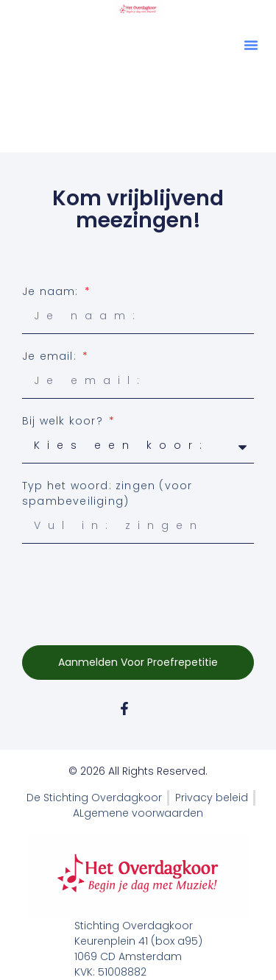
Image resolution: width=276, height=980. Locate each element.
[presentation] (134, 587)
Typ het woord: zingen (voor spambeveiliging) (107, 493)
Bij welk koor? (64, 421)
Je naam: (52, 291)
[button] (251, 45)
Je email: (51, 356)
